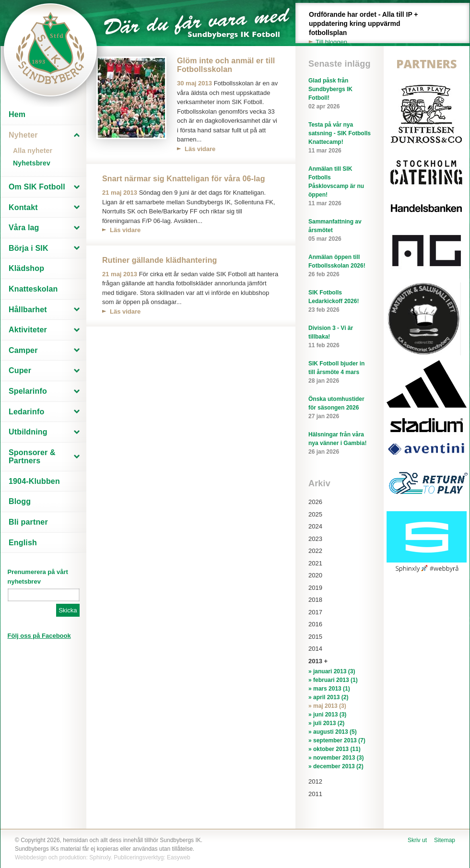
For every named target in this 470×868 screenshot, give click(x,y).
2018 (315, 600)
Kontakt (23, 207)
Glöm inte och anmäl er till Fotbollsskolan (226, 65)
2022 (315, 551)
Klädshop (26, 268)
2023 (315, 539)
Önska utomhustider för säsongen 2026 (340, 408)
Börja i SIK (29, 248)
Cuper (20, 370)
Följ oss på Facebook (39, 636)
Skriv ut (417, 840)
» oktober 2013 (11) (335, 749)
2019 (315, 588)
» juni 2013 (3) (327, 715)
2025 (315, 514)
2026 (315, 502)
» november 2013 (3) (336, 758)
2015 (315, 637)
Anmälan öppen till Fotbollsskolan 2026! (340, 266)
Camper (23, 350)
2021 (315, 563)
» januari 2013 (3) (332, 671)
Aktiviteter (28, 330)
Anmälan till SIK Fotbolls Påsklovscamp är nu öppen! (340, 187)
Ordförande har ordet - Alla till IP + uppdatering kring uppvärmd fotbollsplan (369, 29)
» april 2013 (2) (328, 697)
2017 (315, 612)
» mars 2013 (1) (329, 689)
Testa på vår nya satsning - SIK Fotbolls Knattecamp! (340, 138)
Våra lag (24, 228)
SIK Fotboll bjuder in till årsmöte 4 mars (340, 373)
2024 (315, 526)
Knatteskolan (33, 289)
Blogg (20, 501)
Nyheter (23, 135)
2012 (315, 781)
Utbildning (28, 432)
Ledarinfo (26, 412)
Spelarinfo (28, 391)
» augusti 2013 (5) (333, 732)
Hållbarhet (28, 310)
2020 (315, 575)
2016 (315, 624)
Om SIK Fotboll (37, 187)
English (23, 543)
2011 (315, 794)
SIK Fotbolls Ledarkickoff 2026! (340, 302)
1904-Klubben (34, 481)
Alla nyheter (33, 151)
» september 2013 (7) (337, 740)
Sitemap (445, 840)
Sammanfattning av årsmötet (340, 231)
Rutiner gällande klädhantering (160, 260)
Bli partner (28, 522)
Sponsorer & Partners (32, 457)
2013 (315, 661)
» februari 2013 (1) (333, 680)
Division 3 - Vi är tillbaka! (340, 337)
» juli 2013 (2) (326, 723)
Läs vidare (200, 149)
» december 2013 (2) (336, 766)
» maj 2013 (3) (327, 706)
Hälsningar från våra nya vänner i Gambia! (340, 444)
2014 (315, 649)
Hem (17, 114)
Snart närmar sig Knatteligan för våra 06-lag (184, 179)
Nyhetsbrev (32, 163)
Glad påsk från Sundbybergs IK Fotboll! (340, 94)
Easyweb (179, 857)
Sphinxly (100, 857)
